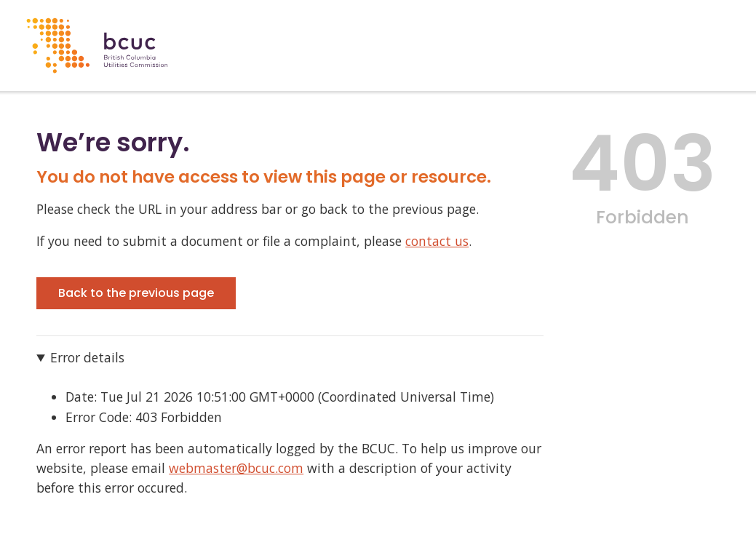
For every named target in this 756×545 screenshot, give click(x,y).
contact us (437, 241)
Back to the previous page (136, 293)
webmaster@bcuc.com (236, 468)
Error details (87, 357)
